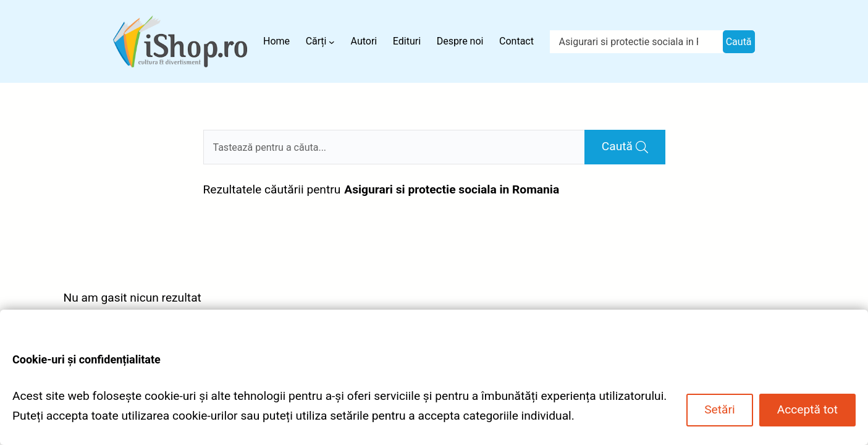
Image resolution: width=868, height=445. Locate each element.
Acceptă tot (807, 409)
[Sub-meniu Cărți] (332, 41)
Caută (739, 42)
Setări (719, 409)
